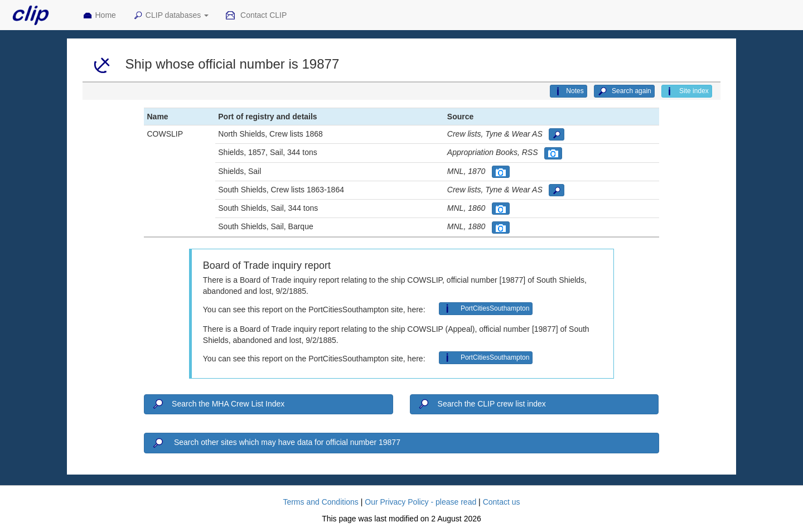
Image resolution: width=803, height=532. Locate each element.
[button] (557, 134)
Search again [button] (624, 91)
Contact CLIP (256, 16)
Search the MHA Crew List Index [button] (218, 404)
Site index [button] (687, 91)
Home (99, 16)
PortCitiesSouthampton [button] (486, 309)
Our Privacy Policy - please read (420, 502)
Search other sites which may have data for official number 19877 (275, 443)
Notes (568, 91)
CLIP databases (171, 16)
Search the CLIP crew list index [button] (482, 404)
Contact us (502, 502)
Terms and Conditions (320, 502)
